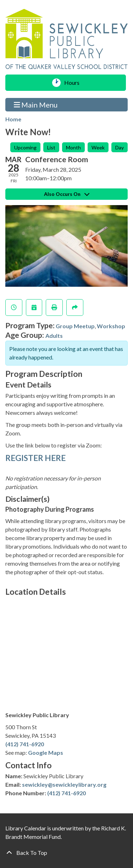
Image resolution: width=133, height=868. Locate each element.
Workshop (111, 326)
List (51, 147)
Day (120, 147)
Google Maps (46, 752)
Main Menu (36, 105)
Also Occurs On (67, 194)
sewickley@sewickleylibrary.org (64, 784)
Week (98, 147)
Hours (74, 83)
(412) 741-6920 (25, 744)
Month (73, 147)
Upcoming (25, 147)
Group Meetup (75, 326)
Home (13, 119)
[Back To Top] (66, 853)
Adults (54, 336)
